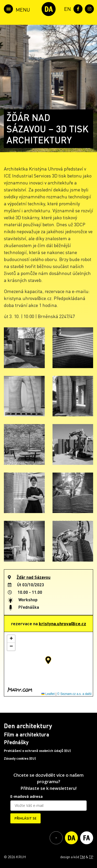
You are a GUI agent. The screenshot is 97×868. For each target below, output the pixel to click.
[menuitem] (66, 8)
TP (91, 857)
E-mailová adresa (27, 796)
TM (82, 857)
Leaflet (48, 694)
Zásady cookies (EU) (20, 758)
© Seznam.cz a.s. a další (74, 694)
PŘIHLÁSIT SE (25, 818)
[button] (48, 660)
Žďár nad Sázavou (33, 577)
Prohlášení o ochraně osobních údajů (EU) (37, 751)
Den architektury (28, 726)
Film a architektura (27, 734)
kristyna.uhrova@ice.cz (62, 623)
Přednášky (16, 742)
